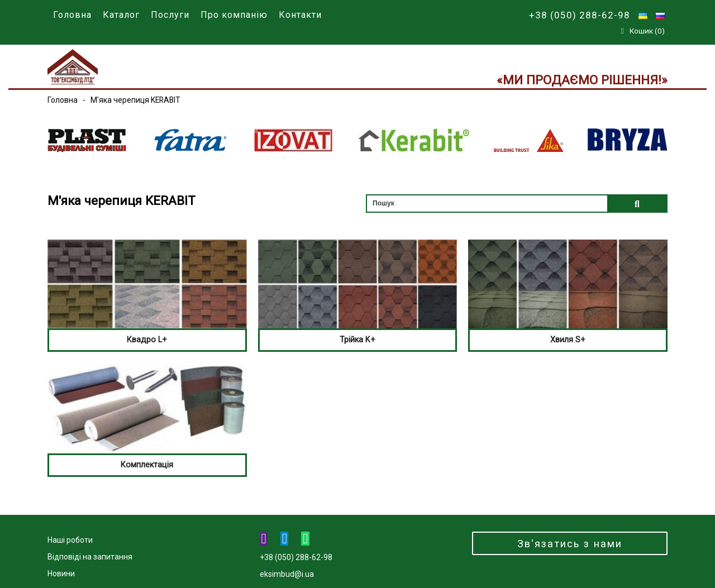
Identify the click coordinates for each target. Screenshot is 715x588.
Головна (72, 15)
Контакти (300, 15)
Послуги (170, 15)
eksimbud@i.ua (287, 574)
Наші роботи (70, 540)
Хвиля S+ (568, 340)
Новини (61, 573)
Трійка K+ (357, 340)
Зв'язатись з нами (570, 544)
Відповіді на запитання (90, 557)
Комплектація (147, 465)
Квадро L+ (147, 340)
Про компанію (234, 15)
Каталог (121, 15)
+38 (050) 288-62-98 (580, 15)
